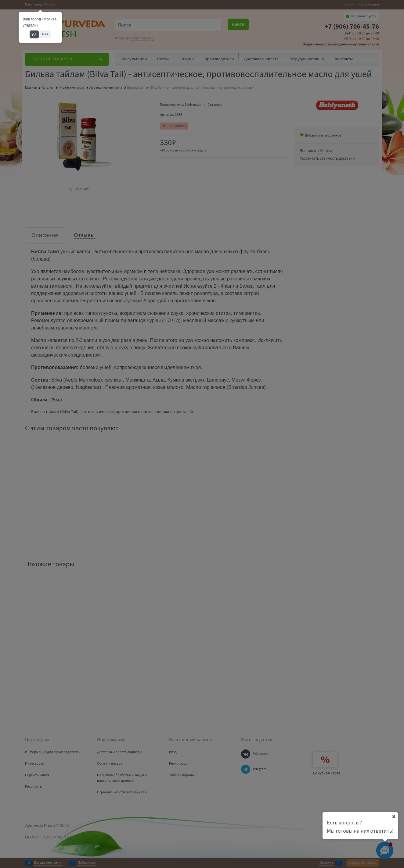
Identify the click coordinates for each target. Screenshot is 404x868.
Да (34, 34)
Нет (45, 34)
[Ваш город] (394, 816)
